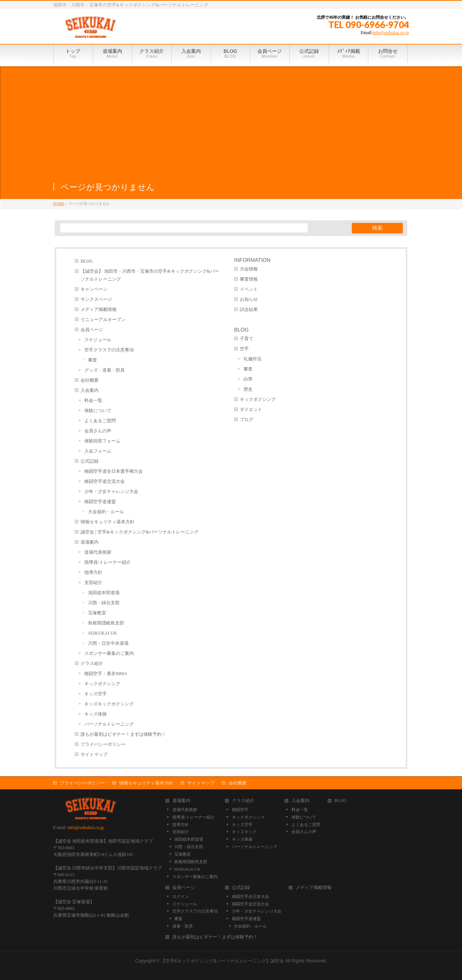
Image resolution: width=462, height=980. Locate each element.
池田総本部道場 (104, 593)
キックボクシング (102, 684)
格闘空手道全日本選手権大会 (114, 471)
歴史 (248, 389)
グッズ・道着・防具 (105, 370)
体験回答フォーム (102, 441)
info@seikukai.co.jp (391, 33)
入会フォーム (98, 451)
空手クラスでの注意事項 (109, 350)
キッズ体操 (96, 714)
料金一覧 (93, 400)
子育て (247, 339)
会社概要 (90, 380)
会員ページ (92, 330)
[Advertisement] (231, 119)
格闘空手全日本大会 (250, 896)
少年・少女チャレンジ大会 (111, 491)
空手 (244, 349)
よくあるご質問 (100, 421)
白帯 (248, 379)
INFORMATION (252, 260)
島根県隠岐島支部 (106, 623)
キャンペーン (94, 289)
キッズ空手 (96, 694)
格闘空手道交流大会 (105, 481)
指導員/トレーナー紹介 (107, 562)
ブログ (247, 420)
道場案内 (90, 542)
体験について (98, 411)
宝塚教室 (97, 613)
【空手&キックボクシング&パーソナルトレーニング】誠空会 (222, 961)
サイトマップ (94, 754)
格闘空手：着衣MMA (106, 674)
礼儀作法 (253, 359)
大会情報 (249, 269)
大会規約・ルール (106, 512)
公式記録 (90, 461)
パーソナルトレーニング (109, 724)
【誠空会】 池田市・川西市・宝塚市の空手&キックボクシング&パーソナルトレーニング (150, 275)
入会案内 (90, 390)
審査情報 (249, 279)
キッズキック (244, 832)
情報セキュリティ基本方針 (108, 522)
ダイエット (251, 409)
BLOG (87, 261)
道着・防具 (183, 926)
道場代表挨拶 (98, 552)
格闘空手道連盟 (100, 502)
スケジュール (98, 340)
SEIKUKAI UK (102, 633)
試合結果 (249, 309)
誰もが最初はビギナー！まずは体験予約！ (123, 734)
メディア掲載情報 (99, 309)
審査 (93, 360)
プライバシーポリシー (103, 744)
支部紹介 (93, 583)
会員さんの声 (98, 431)
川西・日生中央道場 (108, 643)
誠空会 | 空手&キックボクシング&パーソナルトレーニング (140, 532)
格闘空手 (240, 810)
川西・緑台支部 (104, 603)
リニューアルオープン (103, 320)
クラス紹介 (92, 663)
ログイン (181, 896)
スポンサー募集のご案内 (109, 653)
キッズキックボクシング (109, 704)
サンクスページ (96, 299)
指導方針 (93, 572)
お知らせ (249, 299)
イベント (249, 289)
